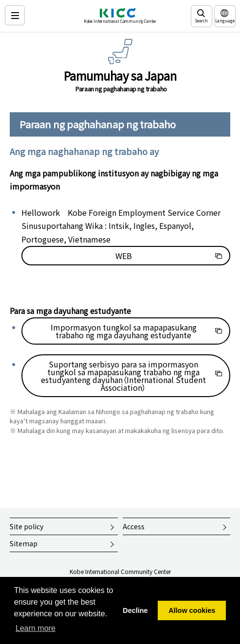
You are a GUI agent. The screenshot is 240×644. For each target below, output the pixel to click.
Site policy (27, 526)
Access (134, 526)
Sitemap (24, 543)
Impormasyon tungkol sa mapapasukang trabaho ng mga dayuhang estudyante (124, 331)
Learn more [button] (36, 628)
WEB (124, 256)
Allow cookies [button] (192, 610)
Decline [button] (135, 610)
